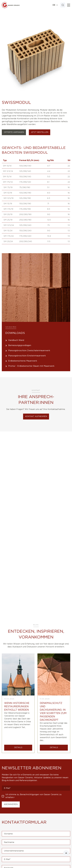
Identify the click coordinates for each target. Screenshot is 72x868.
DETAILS (18, 748)
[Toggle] (69, 5)
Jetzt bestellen (40, 132)
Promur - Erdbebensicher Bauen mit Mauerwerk (31, 366)
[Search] (63, 5)
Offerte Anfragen (14, 132)
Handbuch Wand (16, 340)
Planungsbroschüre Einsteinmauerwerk (27, 356)
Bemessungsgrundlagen (20, 345)
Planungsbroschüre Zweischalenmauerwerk (29, 351)
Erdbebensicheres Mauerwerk (23, 361)
